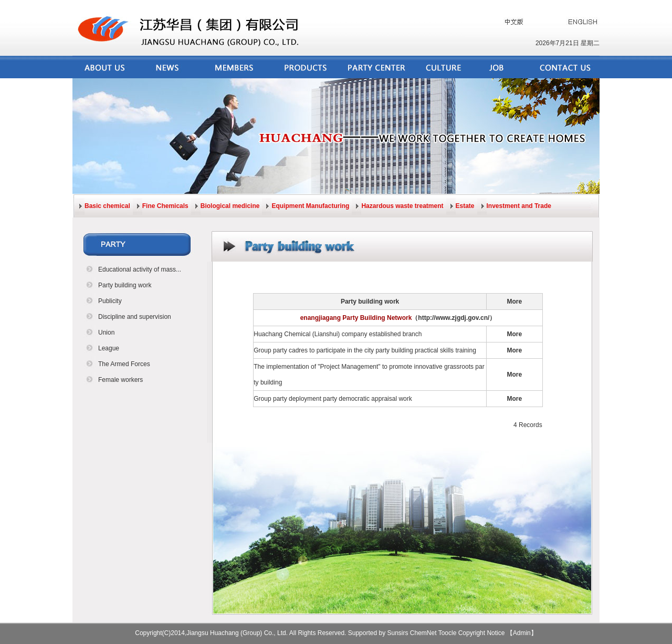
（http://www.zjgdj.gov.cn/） (454, 318)
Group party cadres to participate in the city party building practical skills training (365, 350)
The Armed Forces (124, 364)
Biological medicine (230, 206)
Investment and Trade (519, 206)
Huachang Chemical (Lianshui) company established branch (338, 334)
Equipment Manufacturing (310, 206)
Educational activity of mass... (140, 269)
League (109, 348)
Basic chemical (107, 206)
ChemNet (423, 633)
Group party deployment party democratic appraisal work (333, 399)
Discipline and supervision (135, 317)
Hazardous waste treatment (402, 206)
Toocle (448, 633)
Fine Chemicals (165, 206)
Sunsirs (398, 633)
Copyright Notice (482, 633)
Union (106, 333)
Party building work (125, 285)
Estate (465, 206)
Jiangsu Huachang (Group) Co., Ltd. (237, 633)
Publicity (110, 301)
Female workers (120, 380)
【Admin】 (522, 633)
